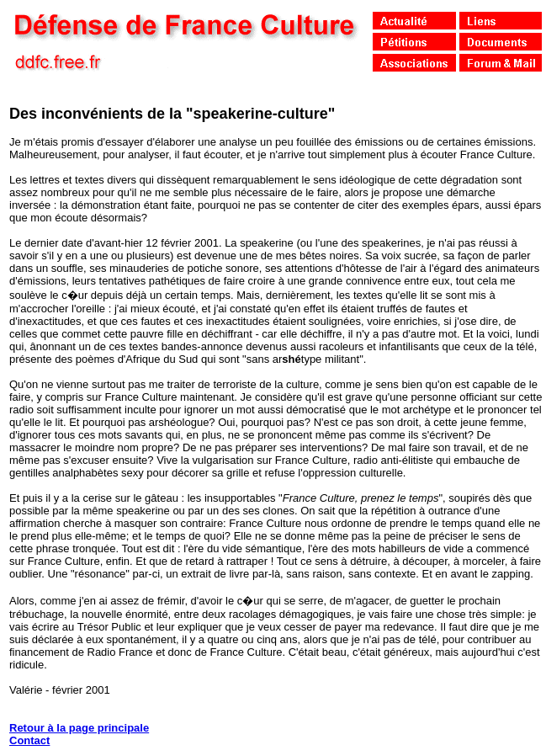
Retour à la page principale (79, 728)
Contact (29, 740)
